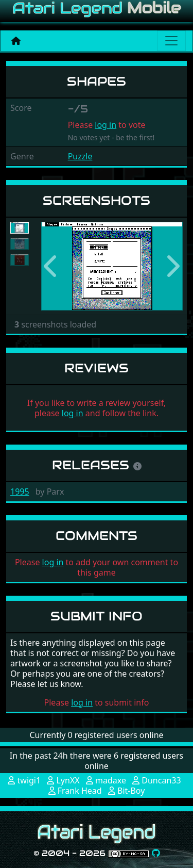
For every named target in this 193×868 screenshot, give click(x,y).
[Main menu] (171, 41)
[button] (52, 266)
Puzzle (80, 156)
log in (106, 125)
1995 (20, 492)
